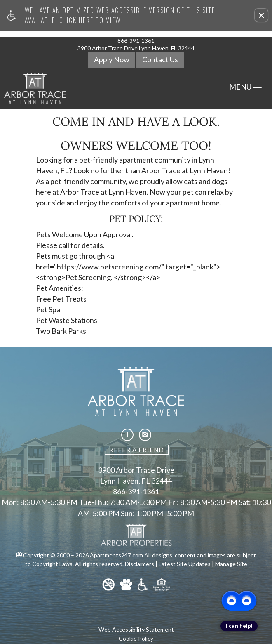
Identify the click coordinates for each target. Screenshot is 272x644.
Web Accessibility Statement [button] (136, 629)
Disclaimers (140, 564)
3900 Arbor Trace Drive (136, 470)
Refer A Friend (137, 450)
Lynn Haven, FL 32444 (136, 481)
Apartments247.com (116, 555)
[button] (261, 15)
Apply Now (112, 59)
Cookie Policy (136, 638)
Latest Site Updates (185, 564)
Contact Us (160, 59)
